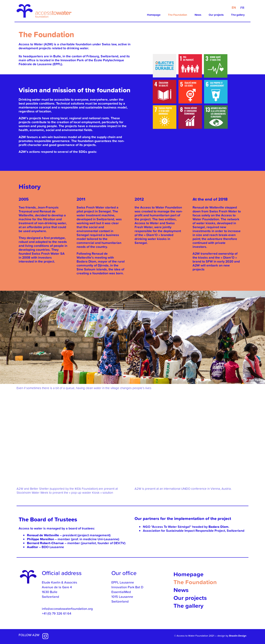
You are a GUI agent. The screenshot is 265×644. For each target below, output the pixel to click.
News (198, 15)
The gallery (238, 15)
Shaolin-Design (238, 636)
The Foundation (178, 15)
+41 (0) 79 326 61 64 (57, 613)
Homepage (154, 15)
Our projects (216, 15)
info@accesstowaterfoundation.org (67, 609)
